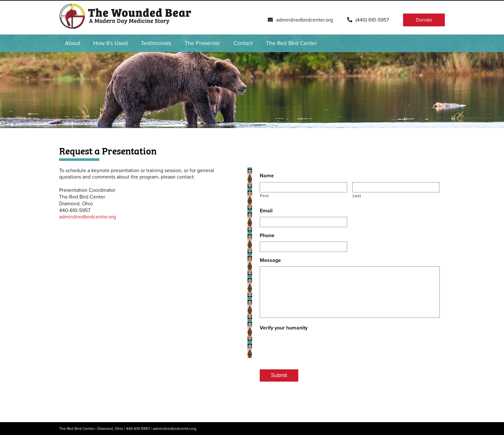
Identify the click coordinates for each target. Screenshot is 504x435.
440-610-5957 (138, 429)
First (264, 196)
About (72, 43)
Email (266, 211)
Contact (243, 43)
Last (357, 196)
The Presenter (202, 43)
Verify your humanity (284, 328)
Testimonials (156, 43)
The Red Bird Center (291, 43)
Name (267, 176)
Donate (424, 20)
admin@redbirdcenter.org (88, 217)
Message (270, 260)
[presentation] (309, 347)
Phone (267, 236)
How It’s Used (110, 43)
